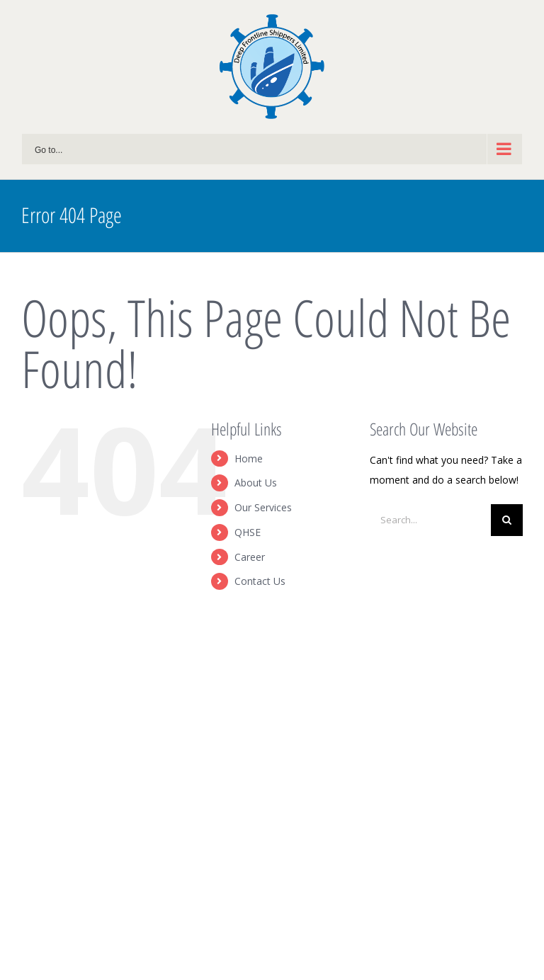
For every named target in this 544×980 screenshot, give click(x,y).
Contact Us (260, 581)
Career (250, 557)
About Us (256, 483)
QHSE (248, 532)
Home (249, 458)
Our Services (263, 507)
